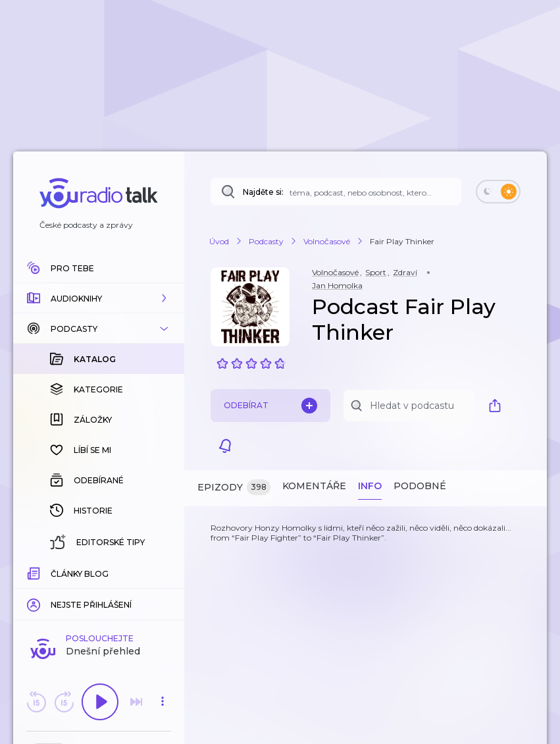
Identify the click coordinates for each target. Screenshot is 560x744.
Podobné (420, 486)
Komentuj (99, 592)
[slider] (53, 573)
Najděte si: (263, 192)
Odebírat (270, 406)
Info (370, 486)
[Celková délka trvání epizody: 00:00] (163, 572)
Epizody (234, 488)
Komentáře (314, 486)
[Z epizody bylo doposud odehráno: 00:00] (35, 572)
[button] (99, 298)
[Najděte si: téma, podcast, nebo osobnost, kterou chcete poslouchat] (336, 192)
